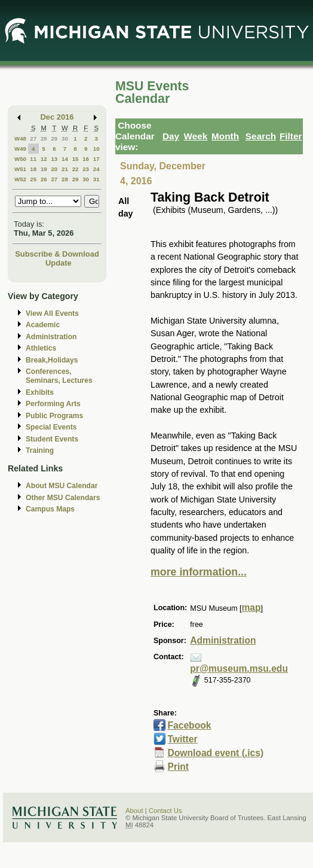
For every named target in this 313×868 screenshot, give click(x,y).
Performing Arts (53, 404)
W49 (20, 149)
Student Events (52, 439)
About (134, 811)
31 (96, 179)
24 (96, 169)
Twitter (182, 739)
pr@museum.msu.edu (239, 668)
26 (44, 179)
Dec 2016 (57, 117)
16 (86, 159)
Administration (51, 337)
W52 (20, 179)
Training (40, 450)
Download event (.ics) (215, 753)
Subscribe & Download (57, 254)
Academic (43, 325)
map (251, 607)
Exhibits (40, 392)
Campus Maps (50, 509)
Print (178, 767)
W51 (20, 169)
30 (65, 138)
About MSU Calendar (62, 486)
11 (33, 159)
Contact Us (165, 811)
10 (96, 149)
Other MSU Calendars (63, 498)
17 (96, 159)
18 (33, 169)
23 (86, 169)
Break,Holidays (52, 360)
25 (33, 179)
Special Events (51, 427)
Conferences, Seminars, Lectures (59, 376)
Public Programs (54, 416)
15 (76, 159)
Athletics (41, 348)
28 (44, 138)
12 (44, 159)
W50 (20, 159)
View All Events (52, 313)
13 (54, 159)
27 (33, 138)
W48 (20, 138)
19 (44, 169)
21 (65, 169)
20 (54, 169)
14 (65, 159)
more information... (199, 572)
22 (76, 169)
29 (54, 138)
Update (59, 263)
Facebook (189, 725)
